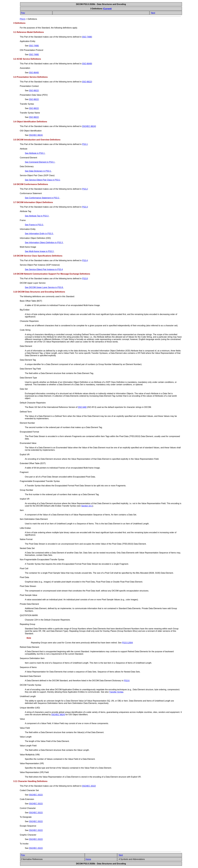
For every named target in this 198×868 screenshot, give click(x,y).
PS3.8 (85, 279)
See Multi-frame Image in (39, 251)
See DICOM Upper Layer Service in (44, 287)
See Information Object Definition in (44, 243)
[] (87, 37)
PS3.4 (85, 260)
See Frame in (34, 225)
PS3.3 (85, 207)
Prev (23, 13)
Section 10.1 (87, 506)
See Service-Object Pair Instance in (44, 269)
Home (88, 859)
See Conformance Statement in (42, 198)
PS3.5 (23, 19)
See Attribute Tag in (37, 216)
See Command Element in (40, 162)
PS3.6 (127, 681)
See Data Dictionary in (38, 171)
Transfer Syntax (116, 692)
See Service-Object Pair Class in (43, 180)
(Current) (107, 9)
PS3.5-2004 (127, 643)
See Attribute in (35, 153)
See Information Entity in (39, 234)
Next (153, 13)
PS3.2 (85, 189)
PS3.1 (85, 144)
